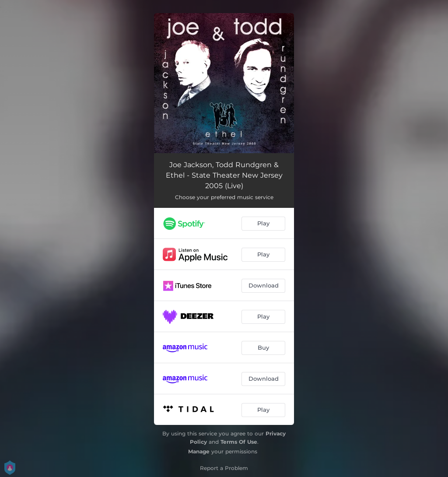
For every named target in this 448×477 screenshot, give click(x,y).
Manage (199, 451)
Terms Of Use (239, 442)
